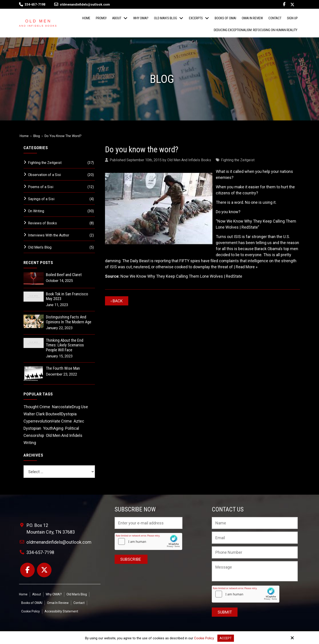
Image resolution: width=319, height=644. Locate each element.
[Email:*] (255, 538)
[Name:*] (255, 523)
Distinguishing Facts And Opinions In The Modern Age (69, 319)
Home (24, 136)
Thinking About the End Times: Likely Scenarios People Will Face (65, 345)
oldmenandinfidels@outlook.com (82, 4)
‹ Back (117, 301)
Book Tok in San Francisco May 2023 (67, 296)
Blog (37, 136)
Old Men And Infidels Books (189, 160)
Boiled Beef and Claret (64, 275)
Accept (226, 638)
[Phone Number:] (255, 552)
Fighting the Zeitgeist (238, 160)
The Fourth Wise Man (63, 368)
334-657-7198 (35, 4)
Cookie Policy (204, 638)
